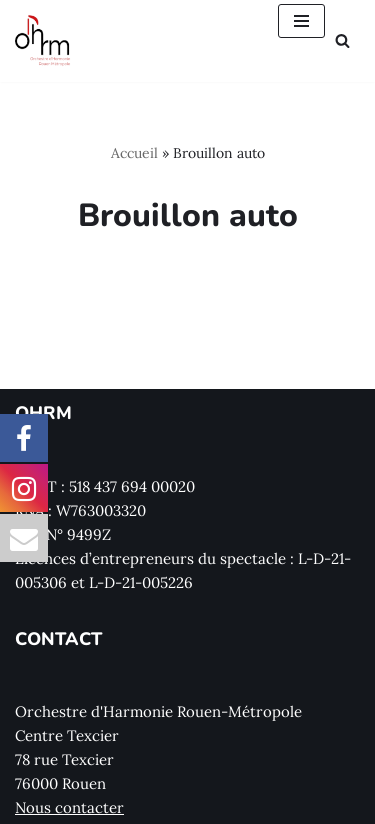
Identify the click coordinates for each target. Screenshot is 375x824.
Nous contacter (69, 807)
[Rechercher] (342, 40)
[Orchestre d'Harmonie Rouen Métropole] (43, 41)
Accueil (134, 153)
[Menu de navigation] (301, 21)
